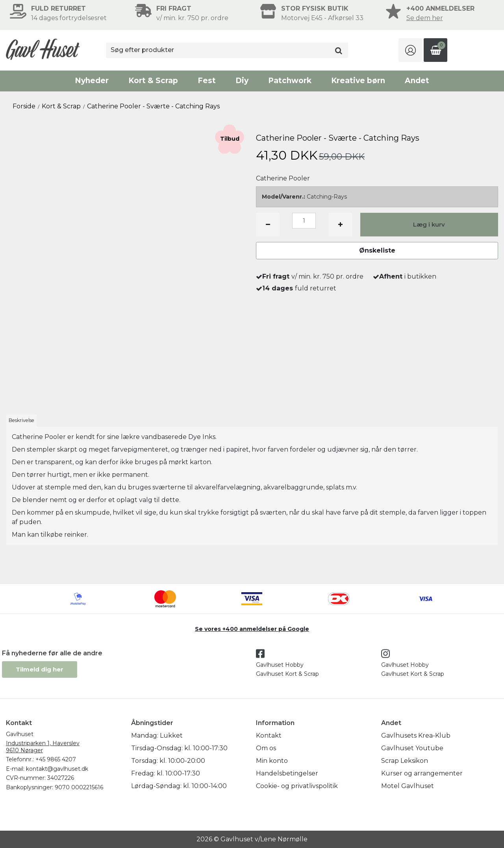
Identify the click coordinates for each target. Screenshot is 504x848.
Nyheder (92, 81)
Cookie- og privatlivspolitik (297, 786)
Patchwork (290, 81)
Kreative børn (358, 81)
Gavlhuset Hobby (280, 665)
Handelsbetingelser (287, 773)
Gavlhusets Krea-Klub (416, 735)
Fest (207, 81)
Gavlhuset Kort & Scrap (287, 674)
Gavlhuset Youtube (412, 748)
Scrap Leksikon (405, 761)
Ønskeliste (377, 250)
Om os (266, 748)
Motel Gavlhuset (408, 786)
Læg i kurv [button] (429, 224)
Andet (417, 81)
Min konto (272, 761)
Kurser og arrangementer (422, 773)
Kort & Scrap (153, 81)
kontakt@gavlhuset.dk (57, 769)
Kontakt (269, 735)
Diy (242, 81)
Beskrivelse (21, 420)
